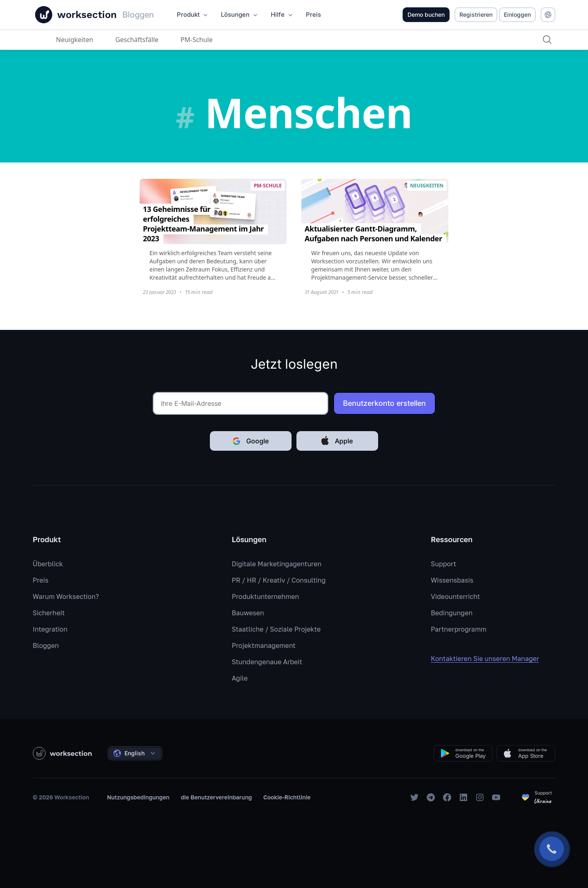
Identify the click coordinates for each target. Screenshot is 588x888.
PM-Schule (197, 40)
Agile (240, 678)
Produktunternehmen (266, 596)
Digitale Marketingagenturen (277, 564)
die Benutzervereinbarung (216, 797)
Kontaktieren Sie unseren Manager (491, 659)
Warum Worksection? (66, 596)
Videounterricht (455, 596)
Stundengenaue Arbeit (267, 662)
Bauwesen (248, 613)
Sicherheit (49, 613)
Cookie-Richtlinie (287, 797)
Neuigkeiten (75, 40)
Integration (50, 629)
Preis (41, 580)
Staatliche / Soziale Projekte (276, 629)
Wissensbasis (452, 580)
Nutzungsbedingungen (138, 797)
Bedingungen (452, 613)
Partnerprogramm (459, 629)
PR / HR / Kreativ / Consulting (279, 580)
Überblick (48, 564)
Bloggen (46, 645)
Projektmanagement (264, 645)
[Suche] (547, 40)
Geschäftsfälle (137, 40)
